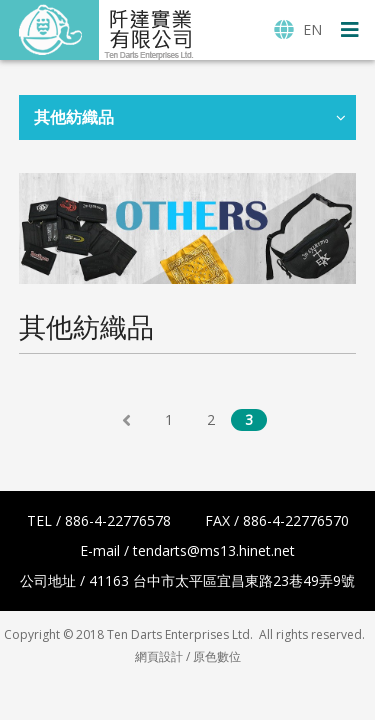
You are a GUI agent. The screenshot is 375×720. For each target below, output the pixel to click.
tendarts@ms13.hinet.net (214, 550)
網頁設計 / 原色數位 (188, 656)
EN (298, 29)
